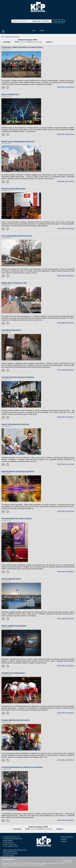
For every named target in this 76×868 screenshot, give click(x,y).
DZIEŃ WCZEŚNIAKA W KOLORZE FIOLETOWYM (18, 471)
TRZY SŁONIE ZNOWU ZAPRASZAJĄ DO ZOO (17, 236)
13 (25, 42)
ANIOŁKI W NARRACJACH (10, 94)
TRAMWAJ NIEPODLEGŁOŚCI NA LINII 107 (16, 720)
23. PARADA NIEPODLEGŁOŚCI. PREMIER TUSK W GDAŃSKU (22, 767)
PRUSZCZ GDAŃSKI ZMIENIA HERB (13, 189)
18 (37, 42)
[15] (30, 42)
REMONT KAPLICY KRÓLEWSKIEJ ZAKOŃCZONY (18, 142)
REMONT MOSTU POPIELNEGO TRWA (14, 283)
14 (27, 42)
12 (23, 42)
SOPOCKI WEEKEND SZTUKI (11, 579)
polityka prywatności (67, 837)
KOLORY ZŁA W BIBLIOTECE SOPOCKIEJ (15, 424)
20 (41, 42)
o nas (34, 30)
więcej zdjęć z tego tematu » (66, 87)
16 (32, 42)
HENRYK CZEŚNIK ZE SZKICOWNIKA (14, 626)
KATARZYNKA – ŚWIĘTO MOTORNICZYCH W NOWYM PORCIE (22, 47)
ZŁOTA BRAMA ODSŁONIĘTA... (12, 330)
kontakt (42, 30)
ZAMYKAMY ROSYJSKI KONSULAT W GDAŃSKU (18, 377)
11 (21, 42)
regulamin (64, 839)
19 (39, 42)
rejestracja (64, 841)
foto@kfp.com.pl (13, 846)
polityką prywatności (48, 863)
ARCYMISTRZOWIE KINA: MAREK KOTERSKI (16, 518)
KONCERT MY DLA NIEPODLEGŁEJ (13, 673)
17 (34, 42)
